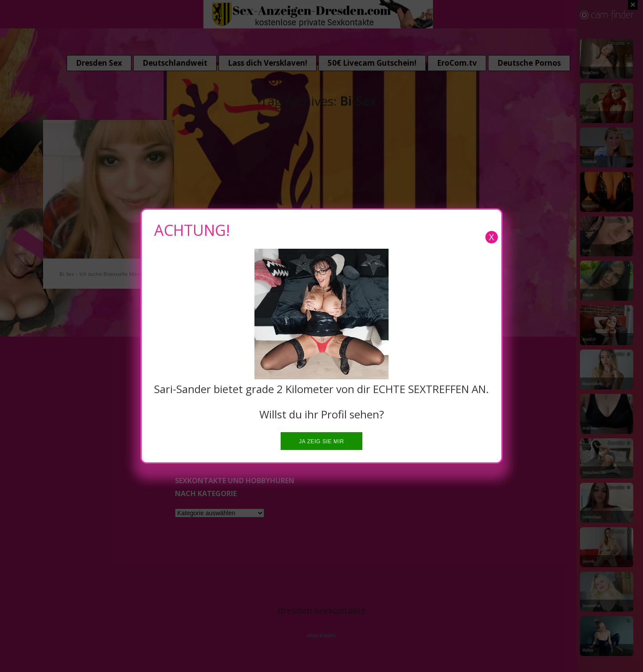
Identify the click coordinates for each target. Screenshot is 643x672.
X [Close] (492, 237)
